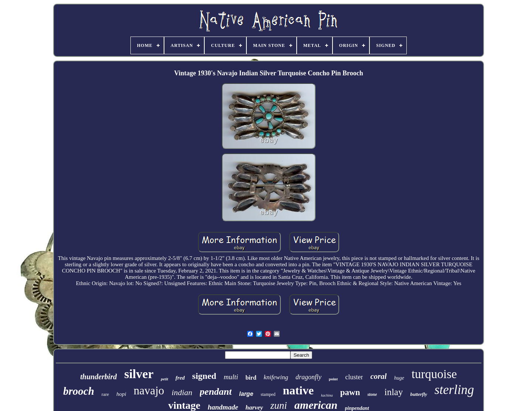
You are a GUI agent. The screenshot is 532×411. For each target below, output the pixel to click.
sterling (454, 390)
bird (251, 378)
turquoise (434, 374)
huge (399, 378)
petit (164, 379)
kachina (327, 395)
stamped (268, 394)
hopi (121, 394)
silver (139, 374)
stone (372, 394)
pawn (350, 392)
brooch (79, 391)
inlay (393, 392)
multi (231, 377)
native (299, 390)
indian (182, 392)
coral (378, 376)
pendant (216, 392)
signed (204, 376)
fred (180, 378)
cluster (354, 377)
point (333, 379)
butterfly (419, 394)
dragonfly (308, 377)
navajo (149, 391)
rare (105, 394)
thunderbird (98, 377)
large (246, 394)
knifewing (276, 377)
